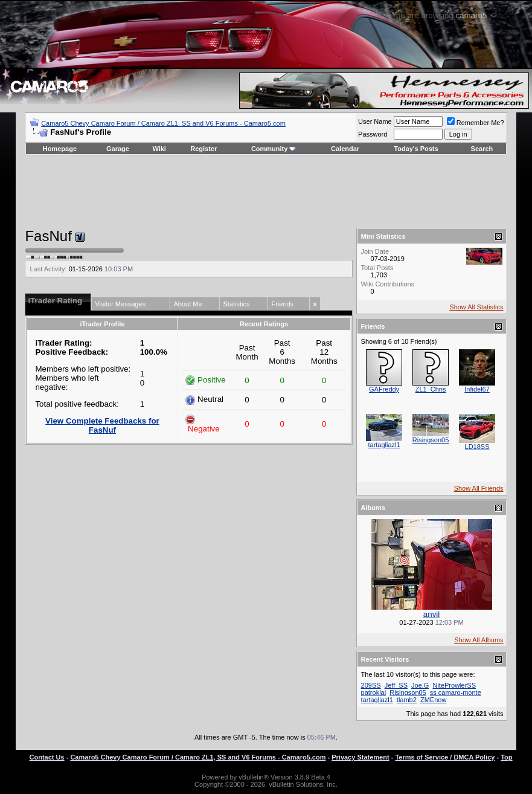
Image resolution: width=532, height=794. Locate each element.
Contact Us (47, 757)
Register (204, 149)
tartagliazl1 (384, 445)
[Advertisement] (266, 192)
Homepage (60, 149)
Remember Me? (476, 123)
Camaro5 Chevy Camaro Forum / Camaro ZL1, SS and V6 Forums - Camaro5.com (163, 123)
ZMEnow (433, 700)
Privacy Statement (360, 757)
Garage (118, 149)
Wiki (159, 149)
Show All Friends (479, 488)
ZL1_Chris (431, 389)
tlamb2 (407, 700)
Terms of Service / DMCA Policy (445, 757)
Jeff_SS (396, 685)
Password (373, 134)
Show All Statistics (476, 307)
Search (482, 149)
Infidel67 (477, 389)
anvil (431, 614)
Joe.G (420, 685)
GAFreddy (384, 389)
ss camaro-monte (456, 692)
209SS (371, 685)
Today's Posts (416, 149)
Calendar (345, 149)
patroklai (374, 692)
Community (274, 149)
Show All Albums (479, 640)
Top (506, 757)
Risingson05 (431, 440)
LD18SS (477, 447)
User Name (375, 121)
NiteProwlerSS (454, 685)
